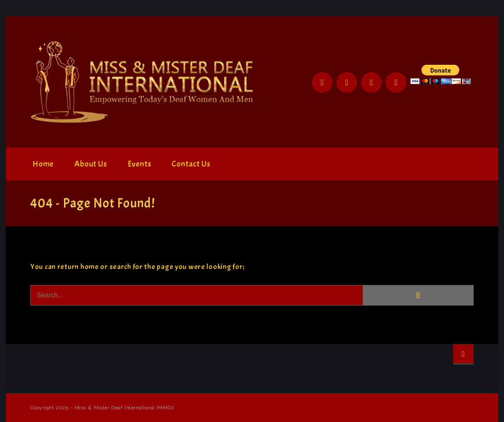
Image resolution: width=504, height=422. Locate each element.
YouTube (396, 82)
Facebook (322, 82)
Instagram (371, 82)
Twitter (347, 82)
